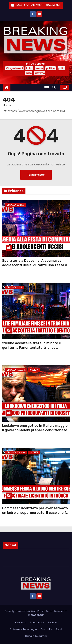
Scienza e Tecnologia (23, 629)
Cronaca (21, 622)
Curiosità (46, 629)
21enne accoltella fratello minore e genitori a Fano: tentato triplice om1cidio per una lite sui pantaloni (32, 348)
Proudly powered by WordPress (25, 611)
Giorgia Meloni (14, 68)
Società (34, 370)
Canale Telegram (36, 636)
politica (51, 68)
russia (39, 68)
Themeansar (36, 615)
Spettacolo (37, 622)
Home (7, 105)
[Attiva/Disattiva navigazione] (47, 88)
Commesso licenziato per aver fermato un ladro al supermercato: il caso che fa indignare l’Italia (35, 513)
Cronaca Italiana (16, 370)
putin (61, 68)
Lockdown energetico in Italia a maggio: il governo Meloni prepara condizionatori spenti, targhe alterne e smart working (36, 430)
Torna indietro (36, 175)
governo (40, 73)
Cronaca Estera (15, 205)
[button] (55, 87)
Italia (29, 68)
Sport (59, 629)
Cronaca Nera (14, 287)
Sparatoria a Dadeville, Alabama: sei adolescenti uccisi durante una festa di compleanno (35, 265)
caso (28, 73)
